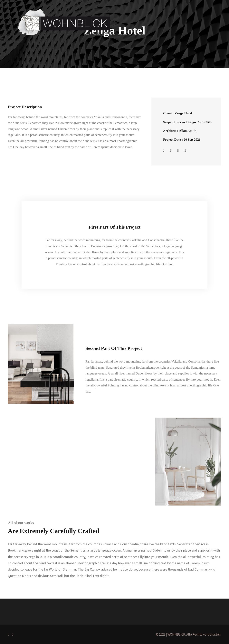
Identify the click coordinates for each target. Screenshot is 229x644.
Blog (96, 85)
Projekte (59, 85)
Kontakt (112, 85)
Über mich (79, 85)
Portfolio (41, 85)
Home (24, 85)
